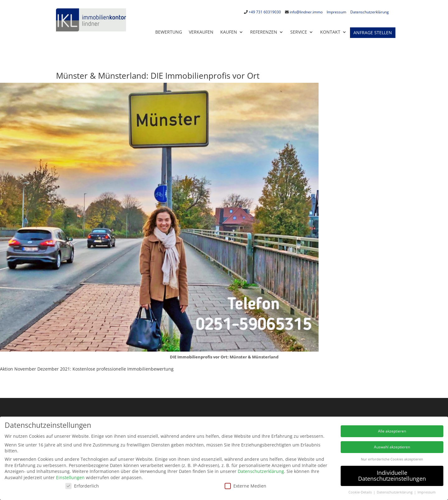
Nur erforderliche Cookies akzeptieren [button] (392, 459)
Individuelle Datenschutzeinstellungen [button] (392, 476)
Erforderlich (82, 486)
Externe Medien (245, 486)
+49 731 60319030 (265, 12)
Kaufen (229, 32)
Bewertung (169, 32)
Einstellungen (70, 477)
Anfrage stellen (373, 33)
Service (299, 32)
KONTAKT (330, 32)
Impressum (336, 12)
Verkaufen (201, 32)
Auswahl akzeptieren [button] (392, 447)
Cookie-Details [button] (361, 492)
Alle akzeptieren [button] (392, 431)
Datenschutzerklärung (370, 12)
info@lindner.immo (306, 12)
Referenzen (264, 32)
